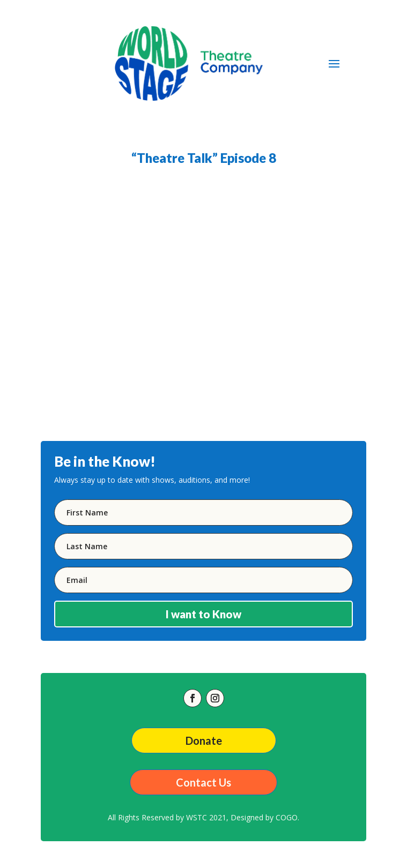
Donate (204, 740)
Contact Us (204, 782)
